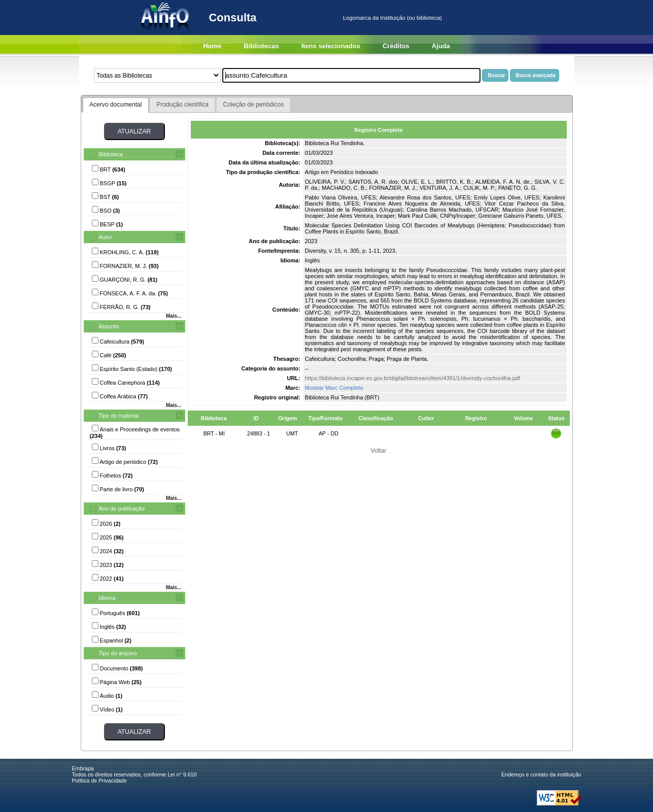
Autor (106, 237)
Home (212, 46)
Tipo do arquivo (118, 653)
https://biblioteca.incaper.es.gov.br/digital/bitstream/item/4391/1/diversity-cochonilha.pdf (413, 378)
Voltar (379, 451)
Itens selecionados (331, 46)
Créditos (396, 46)
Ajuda (441, 46)
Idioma (107, 598)
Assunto (109, 326)
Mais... (174, 316)
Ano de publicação (122, 509)
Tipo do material (119, 416)
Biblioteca (111, 154)
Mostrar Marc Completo (334, 388)
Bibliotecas (261, 46)
